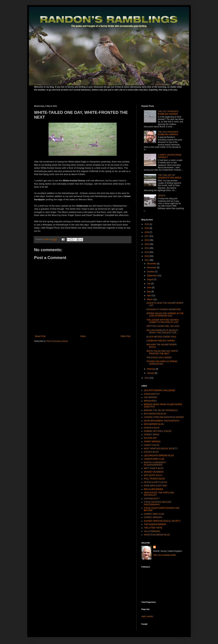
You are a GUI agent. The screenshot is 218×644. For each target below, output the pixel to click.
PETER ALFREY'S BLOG (155, 482)
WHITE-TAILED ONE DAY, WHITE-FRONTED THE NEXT (162, 352)
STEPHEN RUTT (152, 499)
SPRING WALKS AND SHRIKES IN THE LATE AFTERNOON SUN (165, 315)
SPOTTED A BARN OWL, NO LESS (163, 326)
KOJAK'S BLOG (151, 452)
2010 (147, 378)
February (151, 369)
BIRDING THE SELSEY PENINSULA (161, 410)
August (150, 279)
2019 (147, 228)
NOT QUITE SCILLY (153, 475)
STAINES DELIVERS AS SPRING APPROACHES (162, 363)
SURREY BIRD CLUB (154, 514)
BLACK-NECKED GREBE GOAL (161, 337)
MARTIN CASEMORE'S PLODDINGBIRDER (155, 464)
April (149, 296)
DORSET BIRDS (152, 435)
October (151, 272)
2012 (147, 256)
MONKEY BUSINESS (154, 472)
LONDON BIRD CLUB (154, 459)
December (152, 264)
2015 (147, 244)
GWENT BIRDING (152, 442)
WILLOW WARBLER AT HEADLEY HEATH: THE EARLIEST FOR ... (162, 331)
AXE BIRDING (150, 397)
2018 (147, 232)
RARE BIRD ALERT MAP (155, 486)
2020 (147, 224)
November (152, 268)
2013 (147, 252)
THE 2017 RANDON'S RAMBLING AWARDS (168, 113)
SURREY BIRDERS (153, 517)
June (149, 287)
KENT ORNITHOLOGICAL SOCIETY (161, 449)
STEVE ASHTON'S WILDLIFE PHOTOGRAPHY (158, 503)
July (149, 284)
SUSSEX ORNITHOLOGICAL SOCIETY (162, 521)
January (151, 373)
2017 (147, 236)
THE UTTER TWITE (153, 528)
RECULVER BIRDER (154, 489)
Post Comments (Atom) (57, 341)
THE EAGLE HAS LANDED (159, 358)
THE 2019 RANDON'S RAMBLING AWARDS (168, 133)
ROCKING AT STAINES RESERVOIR (164, 309)
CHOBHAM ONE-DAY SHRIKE (161, 341)
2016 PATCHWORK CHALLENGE (159, 390)
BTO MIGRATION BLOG (155, 414)
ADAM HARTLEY (152, 394)
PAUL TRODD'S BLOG (154, 479)
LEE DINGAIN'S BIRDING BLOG (159, 456)
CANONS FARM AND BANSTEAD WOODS (164, 417)
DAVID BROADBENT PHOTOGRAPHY (162, 421)
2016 (147, 240)
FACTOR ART (150, 438)
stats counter (147, 616)
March (150, 299)
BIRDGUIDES (150, 401)
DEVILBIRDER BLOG (154, 424)
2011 (147, 260)
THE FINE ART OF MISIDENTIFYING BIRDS (170, 176)
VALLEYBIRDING (152, 531)
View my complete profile (164, 555)
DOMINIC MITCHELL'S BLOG (158, 431)
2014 (147, 248)
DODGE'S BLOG (152, 428)
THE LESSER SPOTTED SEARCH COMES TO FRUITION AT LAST (163, 321)
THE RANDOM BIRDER (155, 524)
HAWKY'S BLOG (152, 445)
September (152, 276)
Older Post (125, 336)
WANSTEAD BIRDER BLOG (157, 535)
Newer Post (40, 336)
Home (83, 336)
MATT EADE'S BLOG (154, 468)
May (149, 292)
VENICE (162, 196)
